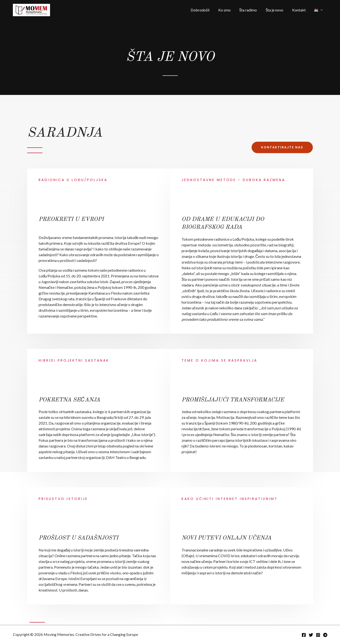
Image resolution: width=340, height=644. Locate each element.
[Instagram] (318, 635)
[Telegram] (325, 635)
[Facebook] (304, 635)
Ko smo (229, 10)
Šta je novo (277, 10)
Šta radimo (252, 10)
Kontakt (301, 10)
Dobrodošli (206, 10)
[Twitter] (311, 635)
